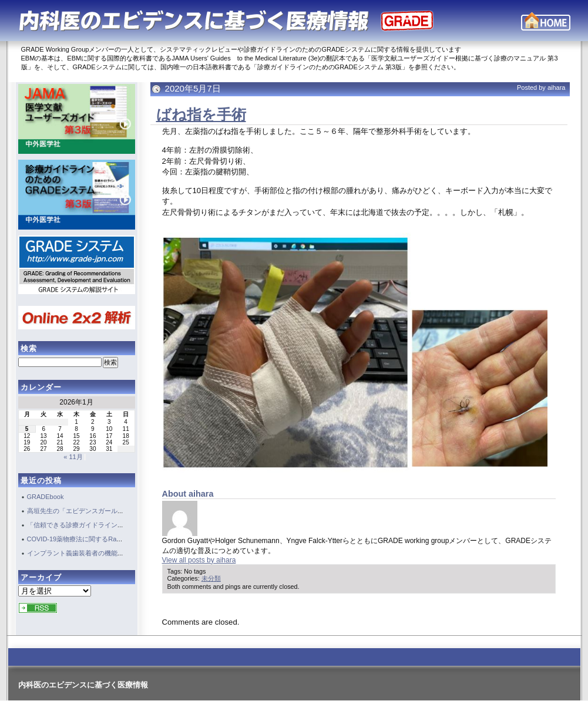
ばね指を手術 (201, 114)
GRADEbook (46, 497)
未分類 (211, 578)
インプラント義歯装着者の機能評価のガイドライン (101, 553)
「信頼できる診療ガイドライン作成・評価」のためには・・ (114, 525)
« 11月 (73, 457)
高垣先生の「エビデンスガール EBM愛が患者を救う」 (108, 511)
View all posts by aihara (199, 560)
